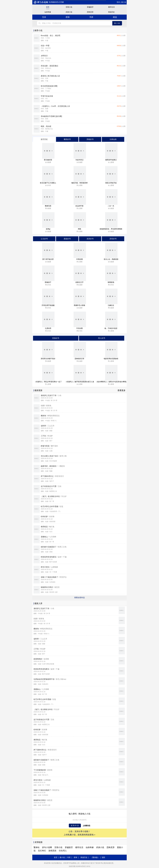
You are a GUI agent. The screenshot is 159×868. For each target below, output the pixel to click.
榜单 (68, 17)
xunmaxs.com (49, 2)
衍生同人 (63, 851)
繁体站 (37, 847)
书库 (91, 17)
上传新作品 (86, 826)
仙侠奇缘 (48, 12)
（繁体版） (95, 857)
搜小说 (124, 2)
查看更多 (121, 390)
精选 (115, 17)
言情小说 (69, 7)
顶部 (103, 857)
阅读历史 (111, 12)
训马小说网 (47, 847)
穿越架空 (90, 7)
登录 (118, 2)
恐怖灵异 (90, 12)
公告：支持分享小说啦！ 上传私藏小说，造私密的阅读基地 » (79, 833)
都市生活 (111, 7)
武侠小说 (69, 12)
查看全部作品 (79, 598)
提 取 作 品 (75, 825)
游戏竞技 (52, 851)
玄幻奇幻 (42, 851)
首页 (48, 7)
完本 (44, 17)
